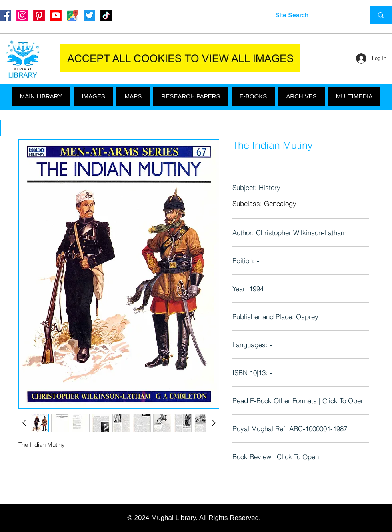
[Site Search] (314, 15)
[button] (354, 96)
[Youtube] (56, 15)
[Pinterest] (39, 15)
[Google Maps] (73, 15)
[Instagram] (22, 15)
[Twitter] (89, 15)
